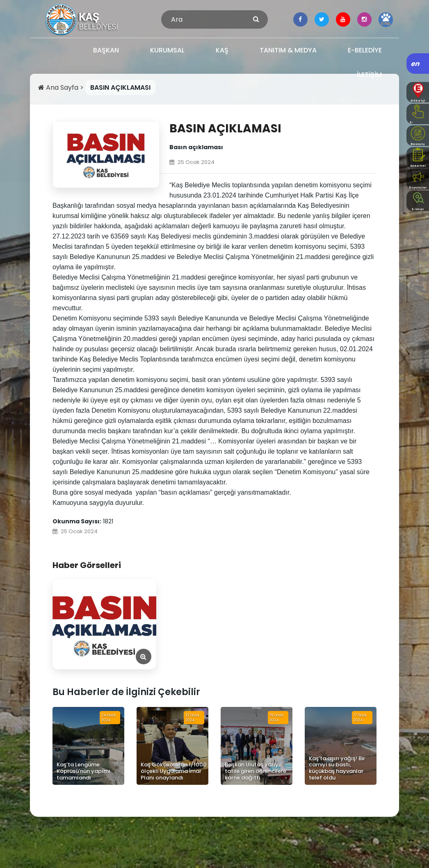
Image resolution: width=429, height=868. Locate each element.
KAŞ (222, 50)
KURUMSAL (167, 50)
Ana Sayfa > (62, 87)
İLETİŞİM (369, 75)
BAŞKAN (106, 50)
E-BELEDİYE (365, 50)
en (416, 64)
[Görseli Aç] (104, 624)
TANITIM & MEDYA (288, 50)
